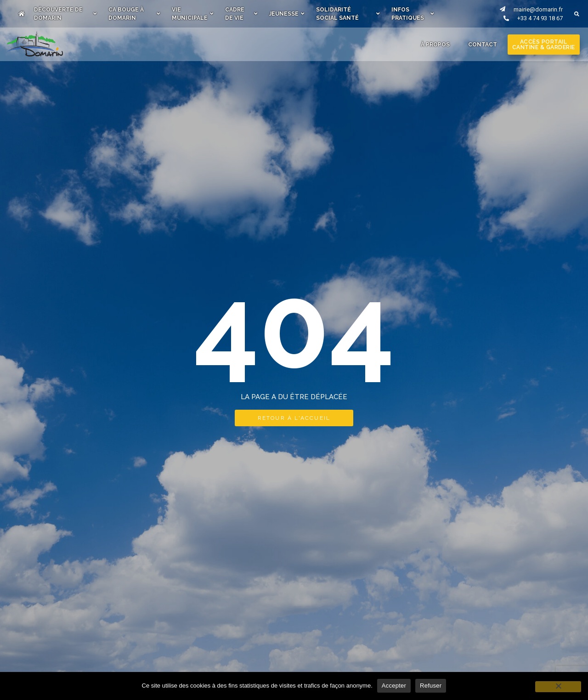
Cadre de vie (241, 14)
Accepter (394, 686)
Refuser (431, 686)
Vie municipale (193, 14)
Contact (483, 45)
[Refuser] (558, 687)
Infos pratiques (413, 14)
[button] (577, 14)
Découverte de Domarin (65, 14)
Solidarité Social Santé (348, 14)
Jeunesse (287, 14)
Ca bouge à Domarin (135, 14)
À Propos (435, 45)
